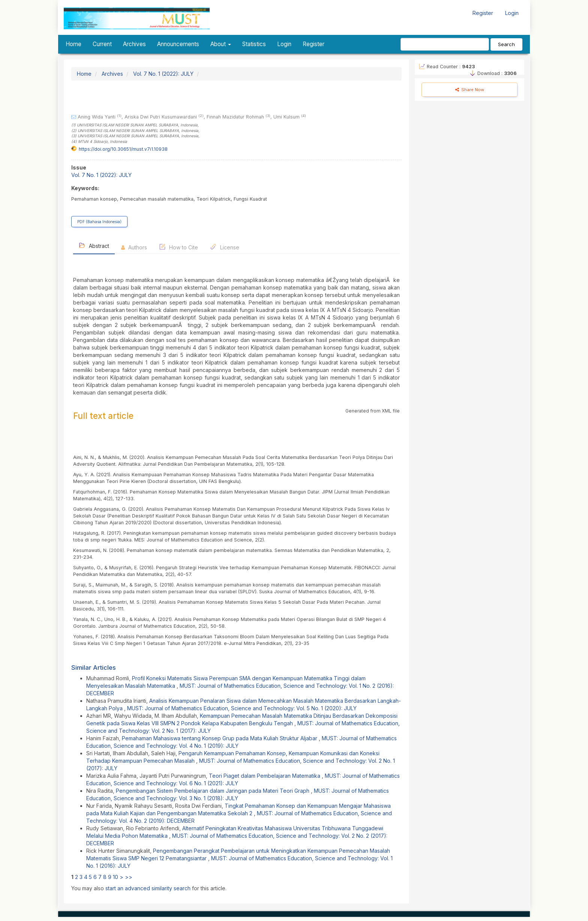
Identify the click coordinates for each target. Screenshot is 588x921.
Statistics (254, 44)
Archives (134, 44)
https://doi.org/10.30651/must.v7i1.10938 (123, 149)
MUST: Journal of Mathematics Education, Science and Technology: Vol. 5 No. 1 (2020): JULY (242, 708)
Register (483, 13)
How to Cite (178, 247)
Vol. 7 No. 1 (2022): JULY (163, 74)
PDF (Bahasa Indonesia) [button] (99, 222)
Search (506, 44)
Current (102, 44)
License (225, 247)
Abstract (94, 245)
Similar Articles (94, 667)
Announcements (178, 44)
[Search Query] (445, 44)
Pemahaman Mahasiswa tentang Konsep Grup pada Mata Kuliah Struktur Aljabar (220, 738)
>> (129, 877)
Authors (134, 247)
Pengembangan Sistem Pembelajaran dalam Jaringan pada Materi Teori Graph (213, 791)
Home (73, 44)
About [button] (221, 44)
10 (115, 877)
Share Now (470, 90)
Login (512, 13)
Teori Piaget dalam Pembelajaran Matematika (265, 776)
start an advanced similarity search (148, 888)
